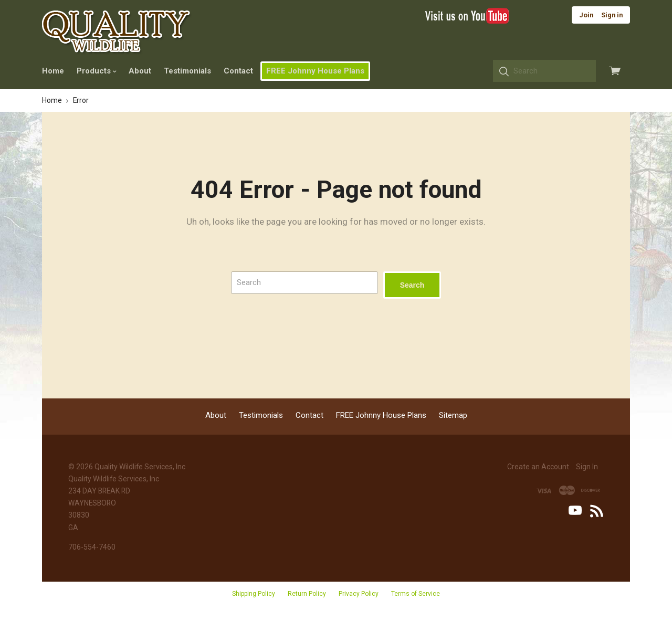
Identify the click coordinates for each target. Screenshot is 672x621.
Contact (238, 71)
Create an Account (538, 467)
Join (586, 15)
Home (53, 71)
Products (96, 71)
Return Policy (307, 594)
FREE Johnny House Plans (315, 71)
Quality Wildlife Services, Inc (140, 467)
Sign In (587, 467)
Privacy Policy (359, 594)
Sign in (612, 15)
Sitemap (453, 415)
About (140, 71)
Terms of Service (416, 594)
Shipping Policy (254, 594)
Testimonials (187, 71)
